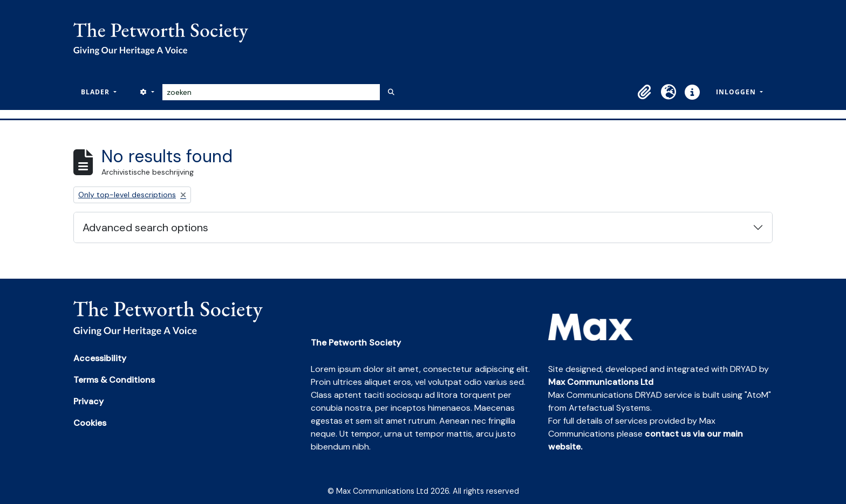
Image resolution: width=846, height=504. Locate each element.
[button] (645, 92)
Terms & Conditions (114, 380)
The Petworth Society (356, 343)
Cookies (90, 423)
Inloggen (737, 92)
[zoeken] (271, 92)
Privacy (88, 401)
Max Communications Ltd (601, 382)
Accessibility (100, 358)
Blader (96, 92)
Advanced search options (145, 227)
